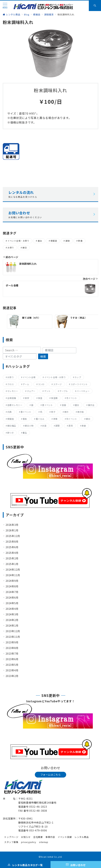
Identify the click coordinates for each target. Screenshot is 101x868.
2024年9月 (12, 581)
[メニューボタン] (5, 6)
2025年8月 (12, 542)
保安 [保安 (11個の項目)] (27, 398)
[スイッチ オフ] (95, 6)
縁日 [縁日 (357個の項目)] (88, 419)
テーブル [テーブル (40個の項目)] (64, 391)
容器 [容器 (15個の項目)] (64, 405)
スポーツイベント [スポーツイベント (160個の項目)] (79, 384)
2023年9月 (12, 642)
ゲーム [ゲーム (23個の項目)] (26, 384)
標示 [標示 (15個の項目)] (66, 412)
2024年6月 (12, 598)
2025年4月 (12, 553)
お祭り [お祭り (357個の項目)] (11, 377)
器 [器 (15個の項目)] (32, 405)
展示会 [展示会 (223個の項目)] (91, 405)
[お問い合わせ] (76, 865)
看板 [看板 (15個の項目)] (25, 419)
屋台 (40, 241)
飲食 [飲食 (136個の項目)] (84, 426)
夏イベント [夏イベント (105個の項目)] (47, 405)
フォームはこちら (51, 775)
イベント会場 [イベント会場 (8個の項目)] (29, 377)
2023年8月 (12, 648)
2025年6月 (12, 547)
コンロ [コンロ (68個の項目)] (41, 384)
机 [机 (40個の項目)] (41, 412)
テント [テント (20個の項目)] (47, 391)
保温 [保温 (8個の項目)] (40, 398)
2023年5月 (12, 665)
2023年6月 (12, 659)
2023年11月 (13, 637)
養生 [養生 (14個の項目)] (25, 433)
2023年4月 (12, 670)
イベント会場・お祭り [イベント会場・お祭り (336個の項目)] (55, 377)
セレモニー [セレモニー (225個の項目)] (13, 391)
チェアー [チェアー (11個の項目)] (31, 391)
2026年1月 (12, 530)
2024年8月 (12, 586)
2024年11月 (13, 575)
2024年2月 (12, 620)
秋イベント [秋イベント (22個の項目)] (72, 419)
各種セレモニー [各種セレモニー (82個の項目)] (15, 405)
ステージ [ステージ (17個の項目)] (58, 384)
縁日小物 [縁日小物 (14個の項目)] (29, 426)
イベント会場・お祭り (18, 241)
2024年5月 (12, 603)
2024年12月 (13, 570)
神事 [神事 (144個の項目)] (55, 419)
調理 (68, 241)
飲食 (80, 241)
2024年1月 (12, 625)
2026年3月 (12, 525)
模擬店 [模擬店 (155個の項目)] (11, 419)
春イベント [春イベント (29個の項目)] (26, 412)
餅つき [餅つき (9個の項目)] (11, 433)
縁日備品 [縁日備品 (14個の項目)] (12, 426)
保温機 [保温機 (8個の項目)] (54, 398)
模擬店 (54, 241)
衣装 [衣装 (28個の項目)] (44, 426)
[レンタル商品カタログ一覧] (25, 865)
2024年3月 (12, 614)
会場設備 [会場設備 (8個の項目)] (12, 398)
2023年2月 (12, 676)
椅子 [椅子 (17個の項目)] (53, 412)
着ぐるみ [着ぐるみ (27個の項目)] (40, 419)
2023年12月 (13, 631)
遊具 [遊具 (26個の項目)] (71, 426)
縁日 (25, 248)
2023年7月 (12, 653)
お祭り (11, 248)
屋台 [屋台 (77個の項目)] (77, 405)
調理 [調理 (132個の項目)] (57, 426)
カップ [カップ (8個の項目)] (78, 377)
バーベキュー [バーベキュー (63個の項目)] (83, 391)
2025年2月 (12, 558)
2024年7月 (12, 592)
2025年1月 (12, 564)
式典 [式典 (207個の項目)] (9, 412)
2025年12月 (13, 536)
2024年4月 (12, 609)
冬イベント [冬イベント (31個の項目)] (72, 398)
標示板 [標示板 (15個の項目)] (81, 412)
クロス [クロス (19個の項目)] (11, 384)
